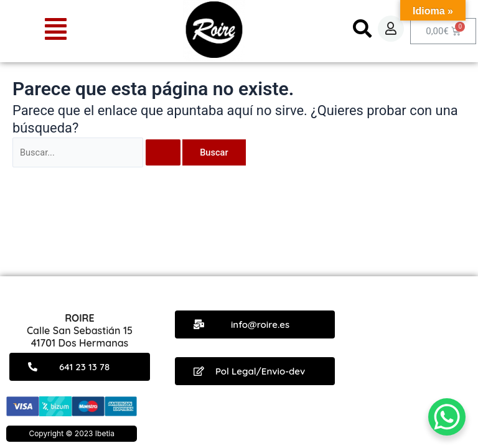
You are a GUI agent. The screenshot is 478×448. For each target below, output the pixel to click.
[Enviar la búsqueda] (163, 153)
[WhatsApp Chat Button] (447, 417)
